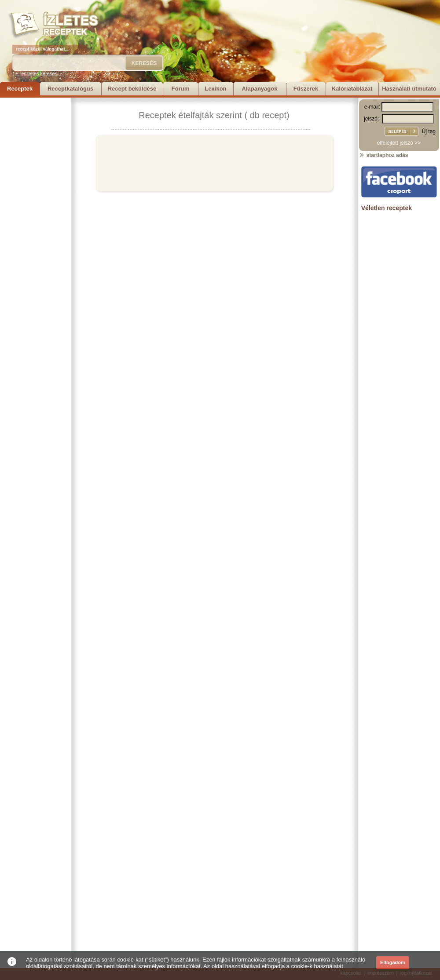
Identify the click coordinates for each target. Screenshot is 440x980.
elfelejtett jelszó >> (399, 143)
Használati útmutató (409, 89)
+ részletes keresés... (38, 73)
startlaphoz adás (383, 155)
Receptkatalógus (70, 89)
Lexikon (215, 89)
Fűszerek (306, 89)
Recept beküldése (132, 89)
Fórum (180, 89)
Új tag (429, 131)
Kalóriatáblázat (352, 89)
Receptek (20, 89)
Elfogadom (393, 962)
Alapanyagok (260, 89)
